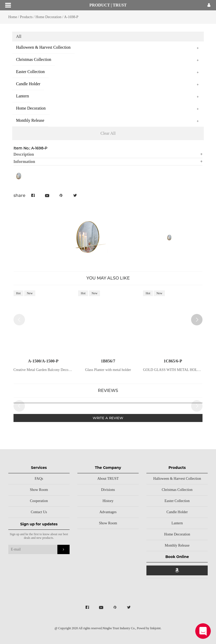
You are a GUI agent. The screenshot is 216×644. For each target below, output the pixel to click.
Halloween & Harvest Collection (177, 479)
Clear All (108, 133)
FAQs (39, 479)
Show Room (39, 490)
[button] (197, 320)
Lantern (177, 523)
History (108, 501)
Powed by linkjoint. (149, 628)
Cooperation (39, 501)
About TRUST (108, 479)
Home (13, 17)
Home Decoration (49, 17)
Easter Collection (177, 501)
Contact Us (39, 512)
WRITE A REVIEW (108, 418)
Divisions (108, 490)
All (19, 36)
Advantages (108, 512)
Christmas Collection (177, 490)
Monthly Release (177, 545)
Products (26, 17)
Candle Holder (177, 512)
